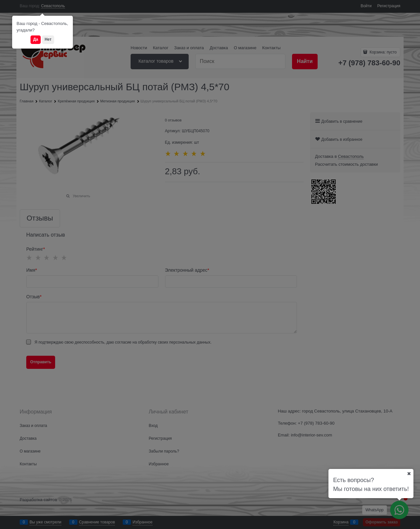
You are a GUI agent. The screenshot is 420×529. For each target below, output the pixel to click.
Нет (48, 39)
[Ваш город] (409, 474)
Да (36, 39)
